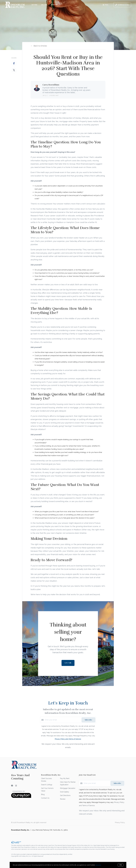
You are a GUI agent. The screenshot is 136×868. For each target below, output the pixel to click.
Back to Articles (40, 46)
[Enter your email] (63, 720)
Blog (43, 794)
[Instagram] (16, 786)
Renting (54, 5)
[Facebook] (12, 786)
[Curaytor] (21, 797)
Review (63, 799)
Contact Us (45, 798)
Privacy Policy (120, 823)
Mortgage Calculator (68, 788)
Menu (105, 5)
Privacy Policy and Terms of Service (68, 739)
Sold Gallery (65, 792)
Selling (44, 5)
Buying (34, 5)
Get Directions (65, 795)
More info (98, 865)
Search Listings (47, 785)
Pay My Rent (65, 778)
